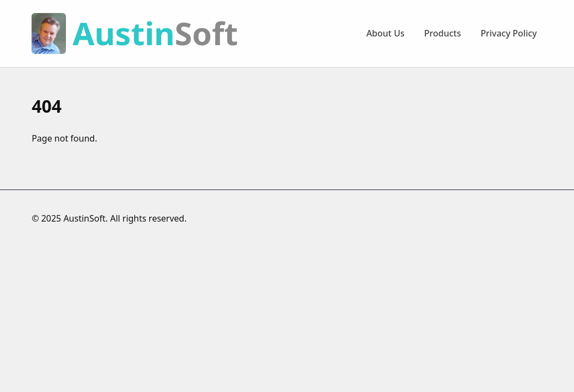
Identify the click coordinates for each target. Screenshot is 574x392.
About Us (386, 33)
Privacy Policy (508, 33)
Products (443, 33)
